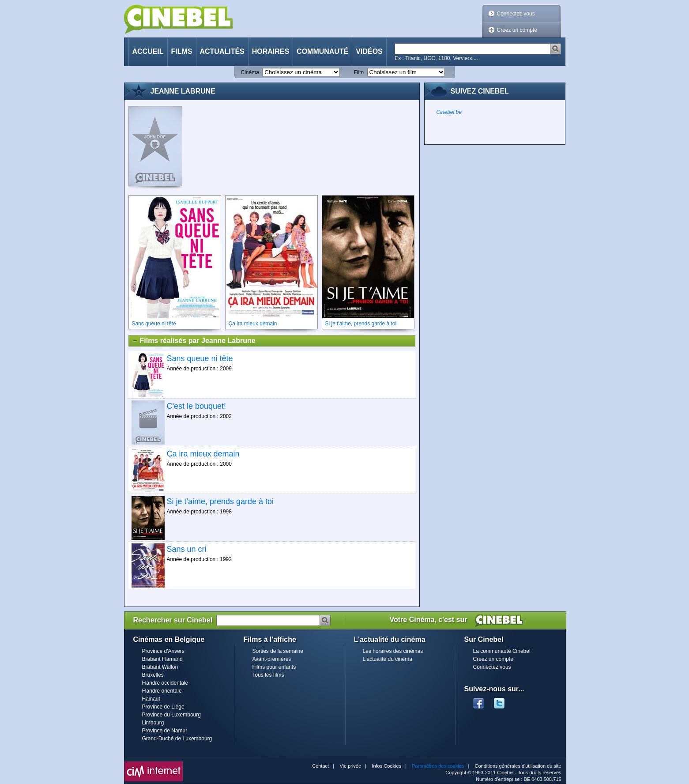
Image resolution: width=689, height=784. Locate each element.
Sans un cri (187, 549)
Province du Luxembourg (171, 715)
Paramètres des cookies (438, 766)
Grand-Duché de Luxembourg (177, 739)
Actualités (222, 51)
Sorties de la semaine (278, 651)
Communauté (322, 51)
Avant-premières (272, 659)
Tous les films (268, 675)
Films (182, 51)
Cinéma (250, 72)
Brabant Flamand (162, 659)
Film (359, 72)
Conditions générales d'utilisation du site (518, 766)
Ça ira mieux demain (203, 454)
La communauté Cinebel (502, 651)
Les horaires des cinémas (393, 651)
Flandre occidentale (165, 683)
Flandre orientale (162, 691)
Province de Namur (165, 731)
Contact (320, 766)
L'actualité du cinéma (388, 659)
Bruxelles (153, 675)
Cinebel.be (449, 112)
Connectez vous (516, 14)
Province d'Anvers (163, 651)
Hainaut (151, 699)
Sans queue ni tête (200, 358)
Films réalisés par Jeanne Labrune (194, 341)
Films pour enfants (274, 667)
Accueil (148, 51)
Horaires (271, 51)
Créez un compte (517, 30)
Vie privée (350, 766)
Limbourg (153, 723)
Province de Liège (163, 707)
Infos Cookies (386, 766)
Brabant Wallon (160, 667)
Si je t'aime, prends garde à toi (220, 501)
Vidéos (369, 51)
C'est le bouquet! (197, 406)
